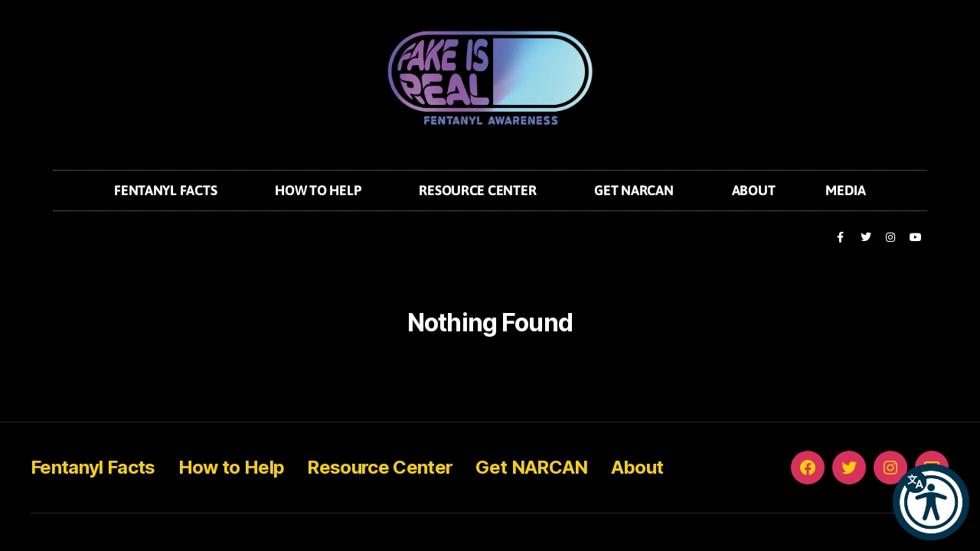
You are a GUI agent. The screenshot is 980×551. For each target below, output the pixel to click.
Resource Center (481, 190)
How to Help (322, 190)
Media (846, 190)
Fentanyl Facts (169, 190)
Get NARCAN (637, 190)
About (754, 190)
